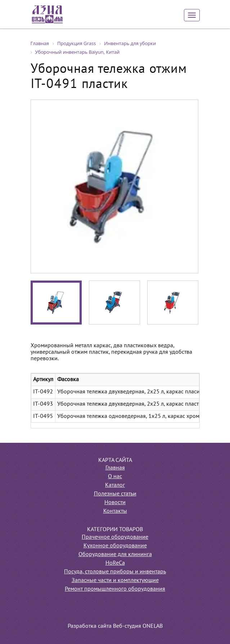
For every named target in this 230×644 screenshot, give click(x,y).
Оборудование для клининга (115, 555)
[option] (114, 186)
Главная (115, 468)
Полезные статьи (115, 494)
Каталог (115, 485)
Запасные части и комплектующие (115, 581)
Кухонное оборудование (115, 546)
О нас (115, 477)
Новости (115, 503)
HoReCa (115, 563)
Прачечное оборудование (115, 537)
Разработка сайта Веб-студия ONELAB (115, 626)
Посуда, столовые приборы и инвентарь (115, 572)
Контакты (115, 511)
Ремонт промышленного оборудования (115, 589)
